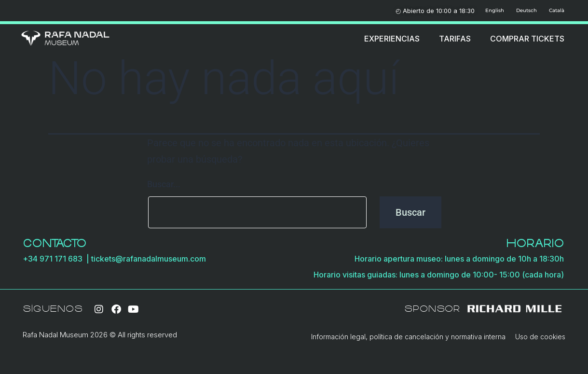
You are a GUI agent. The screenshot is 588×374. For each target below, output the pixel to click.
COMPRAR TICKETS (527, 39)
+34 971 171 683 (55, 259)
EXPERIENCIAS (392, 39)
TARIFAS (455, 39)
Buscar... (164, 184)
